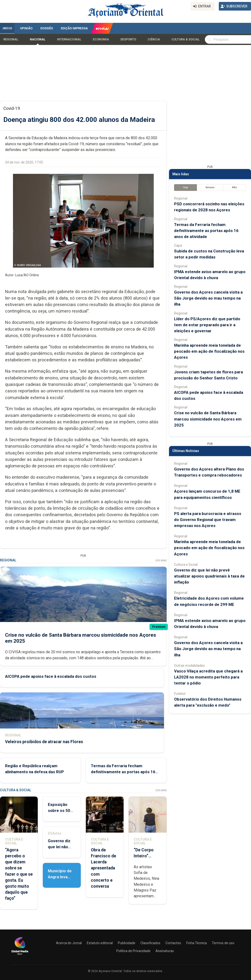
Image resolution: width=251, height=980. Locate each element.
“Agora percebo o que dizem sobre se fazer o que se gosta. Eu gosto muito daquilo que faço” (19, 874)
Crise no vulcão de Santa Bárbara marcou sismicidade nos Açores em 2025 (208, 419)
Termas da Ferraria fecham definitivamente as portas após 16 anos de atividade (123, 772)
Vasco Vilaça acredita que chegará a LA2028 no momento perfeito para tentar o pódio (208, 677)
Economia (101, 39)
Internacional (69, 39)
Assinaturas (165, 951)
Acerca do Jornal (69, 943)
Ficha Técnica (197, 943)
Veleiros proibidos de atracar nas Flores (44, 742)
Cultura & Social (185, 39)
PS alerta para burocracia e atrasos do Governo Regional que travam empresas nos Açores (208, 520)
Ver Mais (161, 561)
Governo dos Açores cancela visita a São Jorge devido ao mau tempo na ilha (208, 298)
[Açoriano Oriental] (20, 955)
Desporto (128, 39)
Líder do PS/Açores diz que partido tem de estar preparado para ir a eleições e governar (207, 325)
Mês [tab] (235, 187)
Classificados (150, 943)
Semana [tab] (210, 187)
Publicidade (127, 943)
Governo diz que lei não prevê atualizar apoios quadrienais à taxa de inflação (209, 576)
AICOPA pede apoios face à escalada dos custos (51, 676)
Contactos (173, 943)
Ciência (154, 39)
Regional (11, 39)
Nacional (38, 39)
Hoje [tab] (185, 187)
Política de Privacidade (133, 951)
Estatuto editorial (100, 943)
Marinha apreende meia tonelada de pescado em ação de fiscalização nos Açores (209, 351)
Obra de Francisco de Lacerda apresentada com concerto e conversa (104, 868)
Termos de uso (223, 943)
